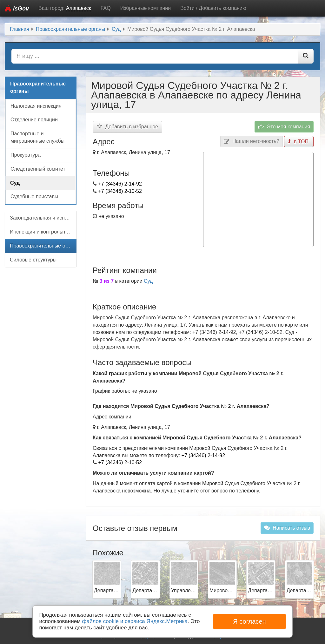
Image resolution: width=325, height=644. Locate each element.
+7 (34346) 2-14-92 (120, 184)
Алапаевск (79, 8)
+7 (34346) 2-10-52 (120, 191)
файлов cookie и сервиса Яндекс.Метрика (135, 621)
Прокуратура (26, 155)
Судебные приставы (34, 197)
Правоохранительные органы (43, 246)
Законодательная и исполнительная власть (43, 218)
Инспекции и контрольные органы (43, 232)
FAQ (106, 8)
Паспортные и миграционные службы (37, 137)
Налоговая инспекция (36, 106)
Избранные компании (146, 8)
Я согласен (249, 621)
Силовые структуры (33, 260)
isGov (17, 8)
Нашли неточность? (252, 142)
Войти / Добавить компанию (213, 8)
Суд (148, 281)
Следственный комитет (38, 169)
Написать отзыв (287, 528)
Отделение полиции (34, 120)
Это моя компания (284, 127)
